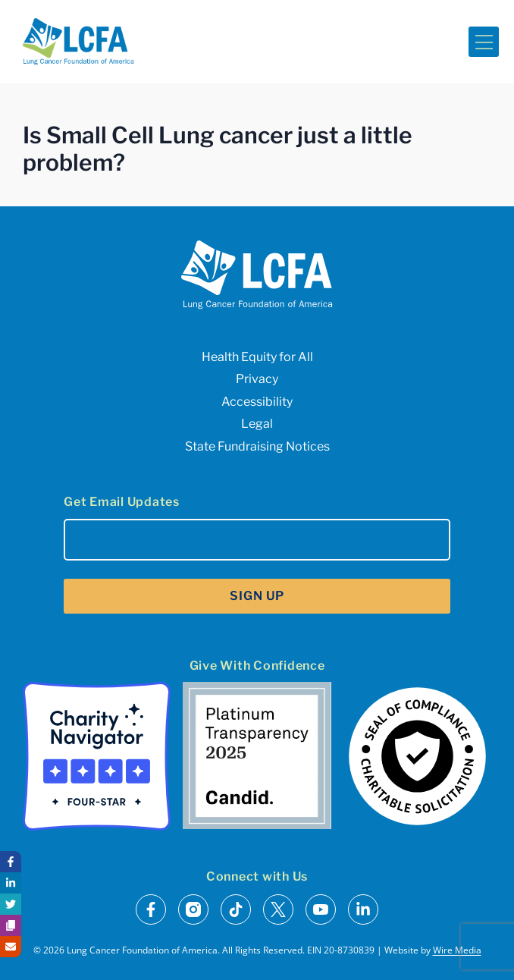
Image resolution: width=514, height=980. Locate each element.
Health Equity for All (257, 357)
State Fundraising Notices (257, 446)
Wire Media (457, 950)
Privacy (257, 379)
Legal (257, 424)
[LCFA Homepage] (78, 42)
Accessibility (257, 402)
